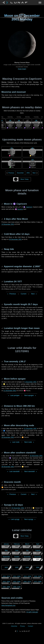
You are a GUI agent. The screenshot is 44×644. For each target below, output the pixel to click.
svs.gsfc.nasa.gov (32, 612)
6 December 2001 (31, 382)
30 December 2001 (15, 239)
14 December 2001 (8, 224)
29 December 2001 (8, 437)
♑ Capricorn (28, 207)
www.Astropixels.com (8, 605)
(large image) (22, 69)
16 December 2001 (36, 456)
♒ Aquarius (19, 209)
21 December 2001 (10, 391)
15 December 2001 (30, 429)
